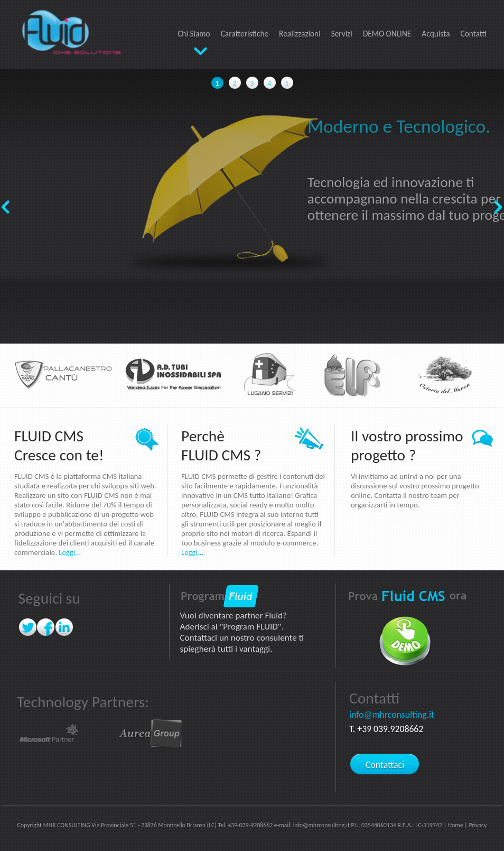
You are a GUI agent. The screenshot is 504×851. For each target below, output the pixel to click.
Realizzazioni (300, 34)
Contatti (474, 34)
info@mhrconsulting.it (392, 715)
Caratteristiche (245, 34)
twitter (28, 627)
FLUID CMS (68, 29)
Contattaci (385, 765)
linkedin (65, 627)
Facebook (46, 627)
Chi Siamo (194, 34)
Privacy (478, 825)
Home (456, 825)
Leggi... (70, 552)
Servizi (342, 34)
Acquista (436, 34)
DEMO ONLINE (387, 34)
